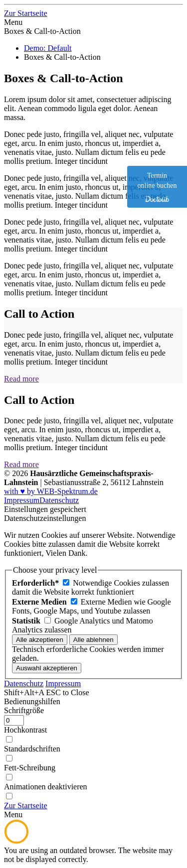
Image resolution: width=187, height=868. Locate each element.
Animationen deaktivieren (46, 787)
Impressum (22, 500)
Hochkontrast (25, 730)
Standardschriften (32, 749)
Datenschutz (59, 500)
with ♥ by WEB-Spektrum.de (51, 491)
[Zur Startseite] (26, 13)
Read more (21, 379)
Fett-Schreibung (30, 768)
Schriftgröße (24, 710)
